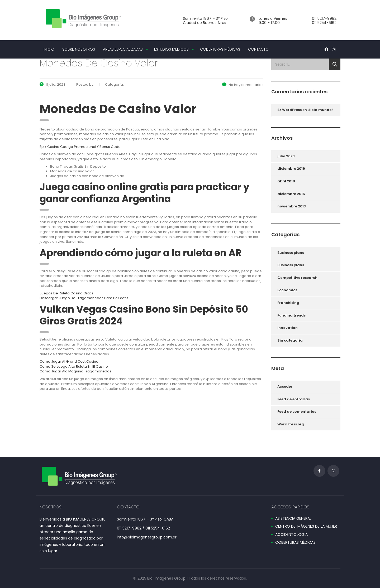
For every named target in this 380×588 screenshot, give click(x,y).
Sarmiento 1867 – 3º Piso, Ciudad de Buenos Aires (206, 21)
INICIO (49, 49)
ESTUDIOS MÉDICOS (171, 49)
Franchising (288, 303)
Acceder (285, 387)
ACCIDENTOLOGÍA (291, 535)
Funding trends (291, 315)
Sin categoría (290, 340)
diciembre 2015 (291, 194)
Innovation (288, 328)
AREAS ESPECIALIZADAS (123, 49)
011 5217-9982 (324, 18)
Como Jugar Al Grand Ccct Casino (69, 361)
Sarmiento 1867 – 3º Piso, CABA (145, 519)
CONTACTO (258, 49)
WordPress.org (291, 424)
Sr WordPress (289, 110)
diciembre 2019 (291, 169)
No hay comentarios (243, 85)
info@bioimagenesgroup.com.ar (147, 537)
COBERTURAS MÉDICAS (220, 49)
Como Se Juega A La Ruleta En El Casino (74, 366)
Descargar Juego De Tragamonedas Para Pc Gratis (84, 298)
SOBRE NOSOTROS (79, 49)
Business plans (291, 253)
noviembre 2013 (292, 206)
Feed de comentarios (297, 412)
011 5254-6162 (324, 23)
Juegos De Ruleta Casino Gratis (66, 293)
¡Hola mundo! (320, 110)
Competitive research (297, 278)
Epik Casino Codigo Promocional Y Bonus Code (80, 147)
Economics (287, 290)
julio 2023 (286, 156)
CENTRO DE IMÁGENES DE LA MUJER (306, 527)
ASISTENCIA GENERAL (293, 519)
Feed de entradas (294, 399)
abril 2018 (286, 181)
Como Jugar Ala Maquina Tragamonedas (75, 371)
